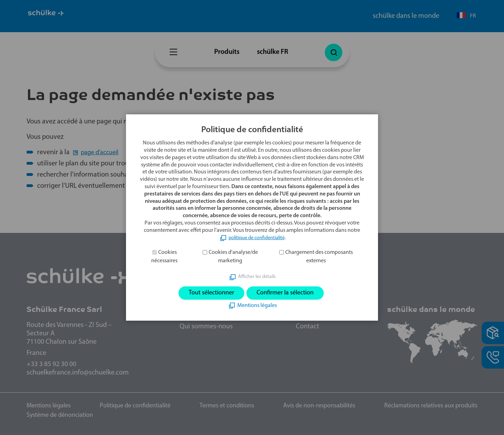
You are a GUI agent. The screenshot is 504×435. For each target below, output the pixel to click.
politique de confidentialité (256, 237)
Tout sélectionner (206, 293)
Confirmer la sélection (289, 293)
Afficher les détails (257, 276)
